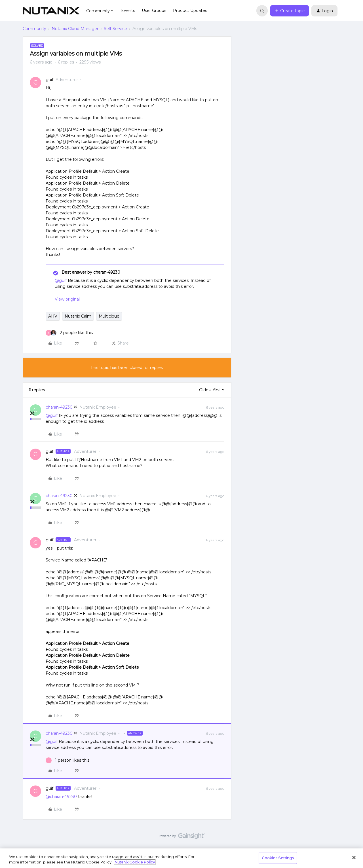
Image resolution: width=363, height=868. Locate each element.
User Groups (154, 10)
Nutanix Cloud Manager (75, 29)
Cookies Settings (278, 858)
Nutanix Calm (78, 316)
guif (49, 80)
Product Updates (190, 10)
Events (128, 10)
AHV (53, 316)
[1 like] (67, 760)
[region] (181, 858)
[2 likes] (69, 333)
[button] (290, 11)
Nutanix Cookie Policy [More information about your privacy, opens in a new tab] (135, 862)
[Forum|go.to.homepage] (51, 11)
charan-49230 (59, 407)
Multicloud (109, 316)
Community (34, 29)
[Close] (354, 858)
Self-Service (115, 29)
